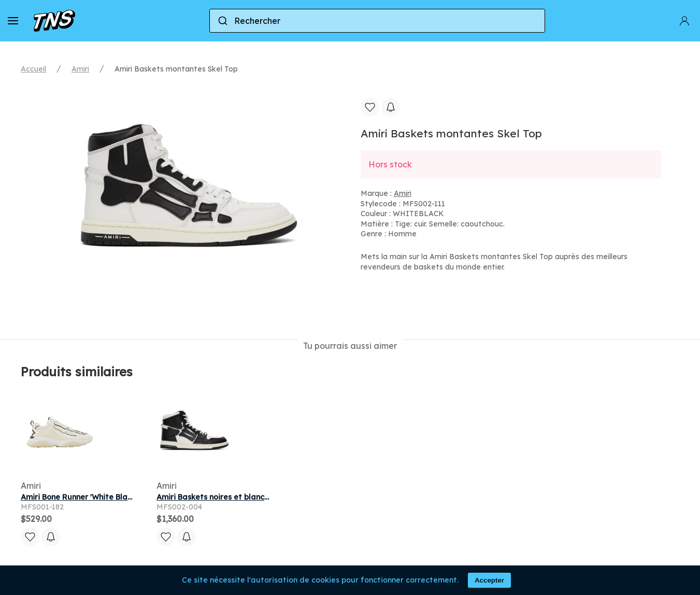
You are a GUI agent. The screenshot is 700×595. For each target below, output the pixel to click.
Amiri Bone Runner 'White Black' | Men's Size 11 (106, 497)
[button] (13, 21)
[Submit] (222, 21)
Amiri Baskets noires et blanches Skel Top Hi (238, 497)
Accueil (33, 69)
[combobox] (377, 21)
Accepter (489, 580)
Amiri (80, 69)
